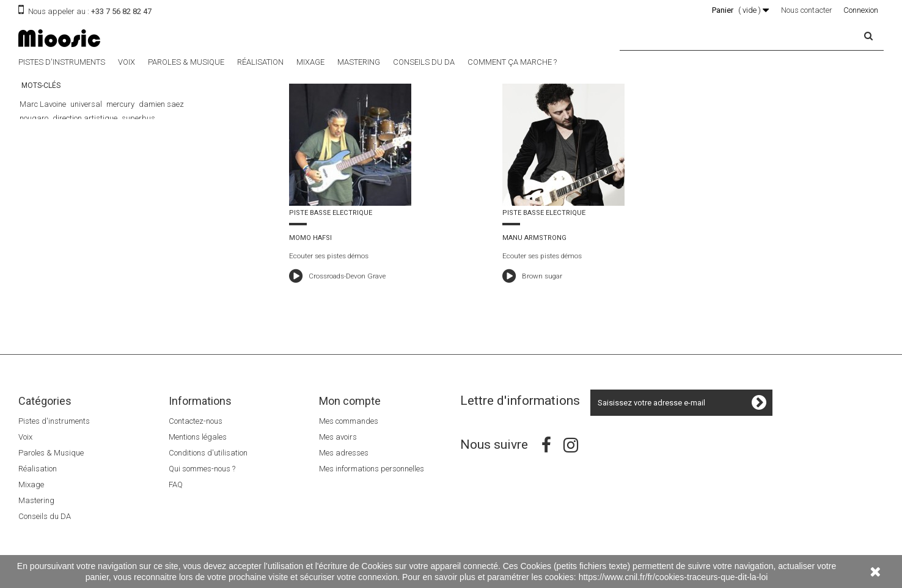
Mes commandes (349, 421)
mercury (120, 104)
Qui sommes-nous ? (202, 469)
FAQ (176, 485)
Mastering (359, 62)
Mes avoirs (338, 437)
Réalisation (260, 62)
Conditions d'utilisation (208, 453)
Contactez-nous (196, 421)
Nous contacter (807, 10)
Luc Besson (143, 132)
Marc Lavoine (43, 104)
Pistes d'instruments (62, 62)
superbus (138, 118)
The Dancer (100, 132)
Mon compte (350, 401)
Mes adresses (344, 453)
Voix (127, 62)
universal (86, 104)
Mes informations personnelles (372, 469)
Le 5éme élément (48, 132)
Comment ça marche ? (512, 62)
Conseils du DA (424, 62)
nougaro (34, 118)
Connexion (861, 10)
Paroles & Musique (186, 62)
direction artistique (85, 118)
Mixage (310, 62)
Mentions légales (198, 437)
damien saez (161, 104)
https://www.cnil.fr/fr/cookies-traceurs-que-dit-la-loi (673, 577)
